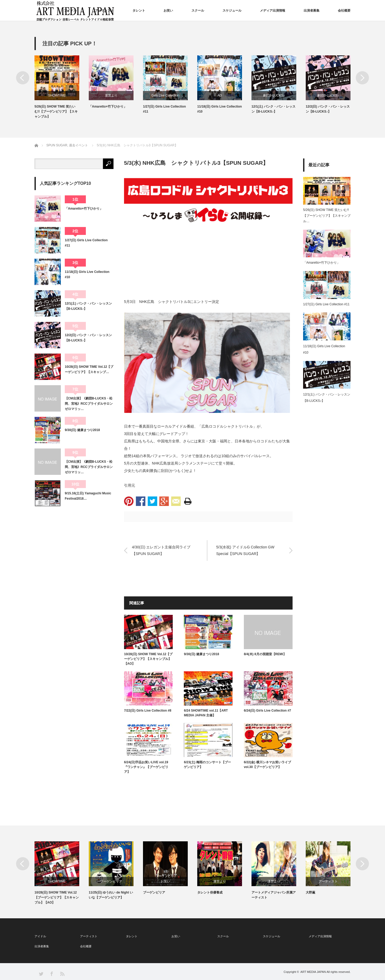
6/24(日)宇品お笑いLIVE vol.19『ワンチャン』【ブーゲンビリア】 (146, 767)
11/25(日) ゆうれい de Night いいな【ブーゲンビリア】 (111, 895)
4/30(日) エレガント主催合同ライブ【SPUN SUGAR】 (161, 550)
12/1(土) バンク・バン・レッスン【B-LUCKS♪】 (273, 109)
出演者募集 (312, 11)
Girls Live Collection (165, 95)
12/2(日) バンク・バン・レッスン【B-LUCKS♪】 (328, 109)
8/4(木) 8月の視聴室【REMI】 (265, 654)
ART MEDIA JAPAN (313, 972)
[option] (62, 87)
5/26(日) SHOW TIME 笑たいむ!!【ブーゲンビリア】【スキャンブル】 (56, 112)
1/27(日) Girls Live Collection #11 (164, 109)
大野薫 (310, 892)
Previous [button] (23, 78)
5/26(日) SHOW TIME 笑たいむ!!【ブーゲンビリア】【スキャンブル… (327, 216)
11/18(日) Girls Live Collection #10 (219, 109)
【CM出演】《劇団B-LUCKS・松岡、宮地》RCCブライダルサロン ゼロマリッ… (89, 404)
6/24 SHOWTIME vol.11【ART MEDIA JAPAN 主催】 (206, 713)
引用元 (130, 485)
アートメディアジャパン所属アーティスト (274, 895)
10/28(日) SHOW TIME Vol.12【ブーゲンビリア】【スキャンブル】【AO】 (148, 659)
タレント (139, 11)
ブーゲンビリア (111, 881)
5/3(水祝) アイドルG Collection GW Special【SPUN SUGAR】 (245, 550)
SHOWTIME (57, 95)
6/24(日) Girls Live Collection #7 (267, 711)
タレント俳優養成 (210, 892)
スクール (198, 11)
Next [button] (362, 78)
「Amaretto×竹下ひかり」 (108, 107)
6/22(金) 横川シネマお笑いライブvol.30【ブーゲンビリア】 (267, 765)
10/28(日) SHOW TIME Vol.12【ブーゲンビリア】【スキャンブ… (89, 369)
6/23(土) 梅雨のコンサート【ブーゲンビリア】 (207, 765)
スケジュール (232, 11)
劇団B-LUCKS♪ (274, 95)
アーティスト (105, 11)
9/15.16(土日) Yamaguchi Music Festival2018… (88, 496)
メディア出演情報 (273, 11)
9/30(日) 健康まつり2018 (201, 654)
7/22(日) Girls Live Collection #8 (148, 711)
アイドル (70, 11)
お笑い (168, 11)
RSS (62, 974)
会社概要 (344, 11)
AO (219, 95)
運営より (111, 95)
